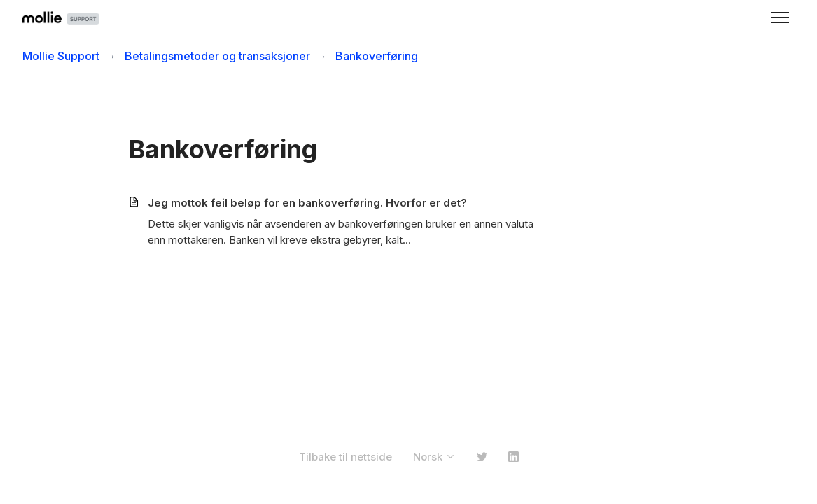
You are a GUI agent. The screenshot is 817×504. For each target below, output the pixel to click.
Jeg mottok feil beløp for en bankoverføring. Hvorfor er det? (307, 203)
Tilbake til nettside (345, 457)
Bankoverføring (377, 56)
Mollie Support (61, 56)
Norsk (434, 457)
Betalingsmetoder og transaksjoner (217, 56)
